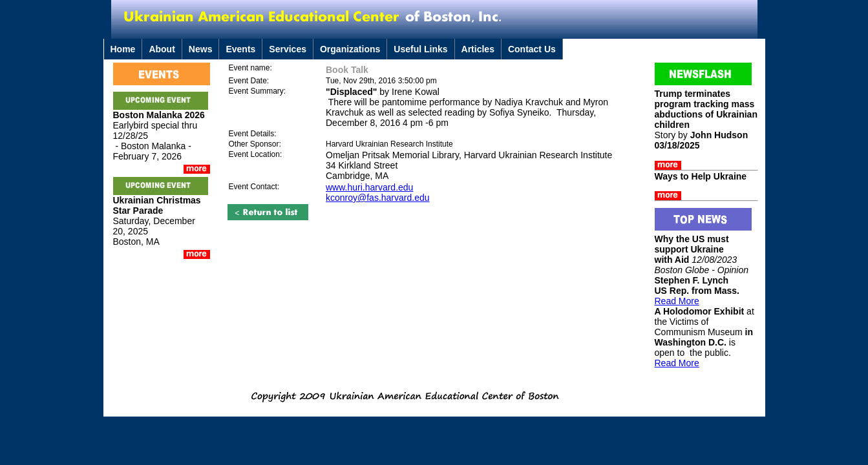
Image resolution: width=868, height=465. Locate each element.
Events (240, 49)
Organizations (350, 49)
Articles (478, 49)
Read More (677, 301)
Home (123, 49)
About (162, 49)
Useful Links (420, 49)
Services (288, 49)
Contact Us (532, 49)
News (201, 49)
